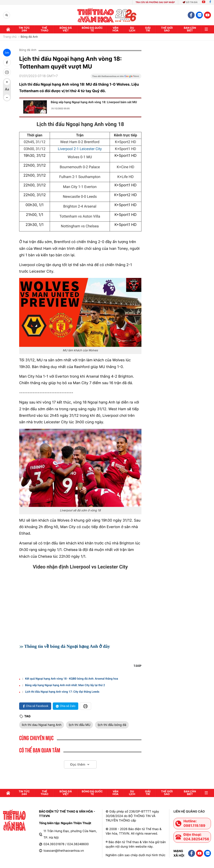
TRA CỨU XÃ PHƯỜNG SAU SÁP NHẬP (155, 2)
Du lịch (132, 29)
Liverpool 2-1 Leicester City (80, 149)
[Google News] (116, 77)
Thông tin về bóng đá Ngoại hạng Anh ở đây (67, 646)
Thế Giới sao (167, 29)
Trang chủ (10, 37)
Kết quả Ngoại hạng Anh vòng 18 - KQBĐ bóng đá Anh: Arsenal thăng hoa (72, 679)
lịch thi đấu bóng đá (112, 725)
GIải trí (148, 29)
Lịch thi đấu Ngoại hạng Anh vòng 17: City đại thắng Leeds (62, 692)
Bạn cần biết (190, 29)
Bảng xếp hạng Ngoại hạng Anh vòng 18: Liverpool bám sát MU (94, 102)
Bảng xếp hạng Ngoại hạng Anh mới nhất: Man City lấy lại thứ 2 (65, 685)
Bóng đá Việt (66, 29)
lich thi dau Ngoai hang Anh (42, 725)
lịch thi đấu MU (79, 725)
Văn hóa (115, 29)
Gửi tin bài (190, 2)
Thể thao (44, 29)
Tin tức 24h (24, 29)
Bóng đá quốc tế (92, 29)
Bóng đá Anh (29, 37)
